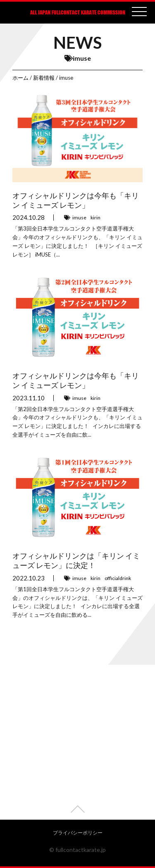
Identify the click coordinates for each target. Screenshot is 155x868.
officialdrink (118, 578)
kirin (95, 218)
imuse (79, 218)
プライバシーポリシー (78, 833)
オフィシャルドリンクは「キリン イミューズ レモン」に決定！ (76, 560)
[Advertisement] (77, 742)
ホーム (20, 78)
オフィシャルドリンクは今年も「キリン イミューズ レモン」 (76, 200)
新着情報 (44, 78)
